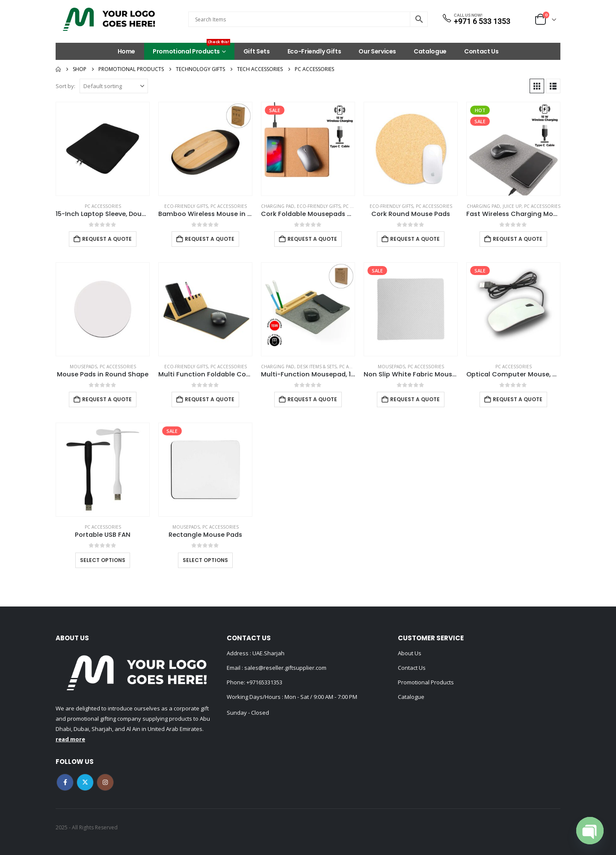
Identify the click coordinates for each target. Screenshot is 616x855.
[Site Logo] (109, 19)
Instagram (105, 782)
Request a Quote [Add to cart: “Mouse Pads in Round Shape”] (107, 399)
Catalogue (430, 51)
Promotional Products (191, 49)
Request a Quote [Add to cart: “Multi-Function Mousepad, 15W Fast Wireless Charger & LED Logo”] (312, 399)
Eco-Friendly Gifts (314, 51)
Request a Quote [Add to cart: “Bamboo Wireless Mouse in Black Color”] (210, 239)
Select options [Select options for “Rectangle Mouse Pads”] (205, 560)
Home (127, 51)
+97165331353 (264, 682)
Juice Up (512, 206)
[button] (537, 86)
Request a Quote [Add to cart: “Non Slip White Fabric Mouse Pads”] (415, 399)
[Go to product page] (103, 149)
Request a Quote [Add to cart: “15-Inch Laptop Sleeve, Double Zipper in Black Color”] (107, 239)
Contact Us (481, 51)
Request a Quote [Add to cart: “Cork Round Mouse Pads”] (415, 239)
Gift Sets (257, 51)
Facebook (65, 782)
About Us (410, 653)
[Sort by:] (114, 86)
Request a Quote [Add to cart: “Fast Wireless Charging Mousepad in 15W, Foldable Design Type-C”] (518, 239)
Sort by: (65, 86)
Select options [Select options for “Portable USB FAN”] (103, 560)
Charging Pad (278, 206)
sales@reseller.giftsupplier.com (285, 668)
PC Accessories (103, 206)
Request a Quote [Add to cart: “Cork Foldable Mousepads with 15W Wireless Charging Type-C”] (312, 239)
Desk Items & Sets (317, 367)
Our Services (377, 51)
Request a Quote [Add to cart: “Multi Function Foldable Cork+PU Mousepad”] (210, 399)
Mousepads (83, 367)
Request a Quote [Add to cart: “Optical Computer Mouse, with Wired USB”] (518, 399)
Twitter (85, 782)
